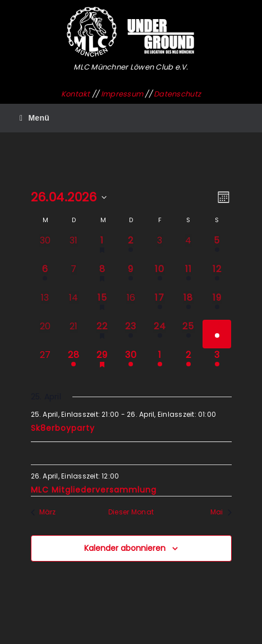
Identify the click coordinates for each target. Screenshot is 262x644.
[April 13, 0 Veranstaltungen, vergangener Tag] (45, 305)
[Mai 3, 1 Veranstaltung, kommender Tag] (217, 363)
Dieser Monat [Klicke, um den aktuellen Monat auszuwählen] (131, 512)
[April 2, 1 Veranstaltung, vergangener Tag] (131, 248)
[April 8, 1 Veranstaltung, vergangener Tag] (102, 277)
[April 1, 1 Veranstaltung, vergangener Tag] (102, 248)
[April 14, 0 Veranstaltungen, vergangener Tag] (74, 305)
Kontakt (76, 94)
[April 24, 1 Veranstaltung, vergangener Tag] (160, 334)
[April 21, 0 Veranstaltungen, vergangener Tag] (74, 334)
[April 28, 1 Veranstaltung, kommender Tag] (74, 363)
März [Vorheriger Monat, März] (43, 512)
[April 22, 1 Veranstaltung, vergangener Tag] (102, 334)
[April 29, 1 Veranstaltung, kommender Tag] (102, 363)
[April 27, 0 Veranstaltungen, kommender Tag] (45, 363)
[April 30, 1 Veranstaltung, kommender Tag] (131, 363)
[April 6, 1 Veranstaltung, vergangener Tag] (45, 277)
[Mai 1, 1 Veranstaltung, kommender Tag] (160, 363)
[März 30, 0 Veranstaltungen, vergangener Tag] (45, 248)
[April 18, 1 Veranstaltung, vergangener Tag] (188, 305)
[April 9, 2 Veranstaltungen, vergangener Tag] (131, 277)
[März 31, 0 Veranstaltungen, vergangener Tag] (74, 248)
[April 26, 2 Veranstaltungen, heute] (217, 334)
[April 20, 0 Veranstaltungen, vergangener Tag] (45, 334)
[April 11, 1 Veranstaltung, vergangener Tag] (188, 277)
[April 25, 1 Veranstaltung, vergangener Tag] (188, 334)
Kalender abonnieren (125, 548)
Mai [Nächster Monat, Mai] (221, 512)
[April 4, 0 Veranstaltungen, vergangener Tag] (188, 248)
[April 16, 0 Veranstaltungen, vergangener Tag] (131, 305)
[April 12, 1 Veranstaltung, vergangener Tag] (217, 277)
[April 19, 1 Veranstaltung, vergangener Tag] (217, 305)
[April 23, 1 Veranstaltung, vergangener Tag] (131, 334)
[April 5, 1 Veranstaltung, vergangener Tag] (217, 248)
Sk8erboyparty (63, 428)
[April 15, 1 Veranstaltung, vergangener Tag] (102, 305)
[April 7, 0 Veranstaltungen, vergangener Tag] (74, 277)
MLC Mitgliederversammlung (94, 490)
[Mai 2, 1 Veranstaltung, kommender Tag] (188, 363)
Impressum (122, 94)
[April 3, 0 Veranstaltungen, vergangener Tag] (160, 248)
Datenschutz (177, 94)
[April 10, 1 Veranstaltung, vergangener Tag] (160, 277)
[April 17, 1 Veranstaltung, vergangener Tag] (160, 305)
